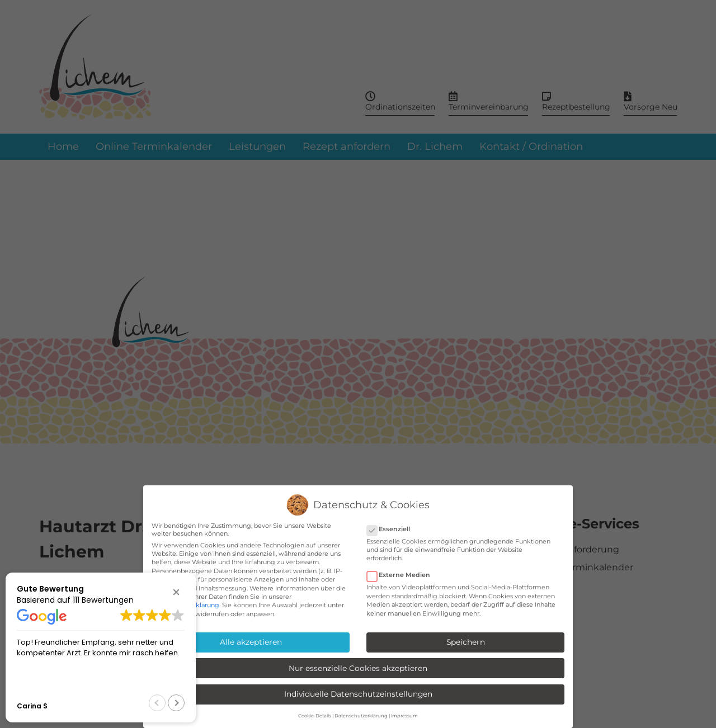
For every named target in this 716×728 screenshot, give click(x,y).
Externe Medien (402, 575)
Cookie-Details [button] (315, 716)
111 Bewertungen (103, 600)
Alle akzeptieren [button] (251, 642)
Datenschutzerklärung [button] (361, 716)
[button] (176, 592)
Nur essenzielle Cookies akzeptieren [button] (358, 668)
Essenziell (392, 529)
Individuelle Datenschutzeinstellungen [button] (358, 694)
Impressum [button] (404, 716)
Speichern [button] (466, 642)
